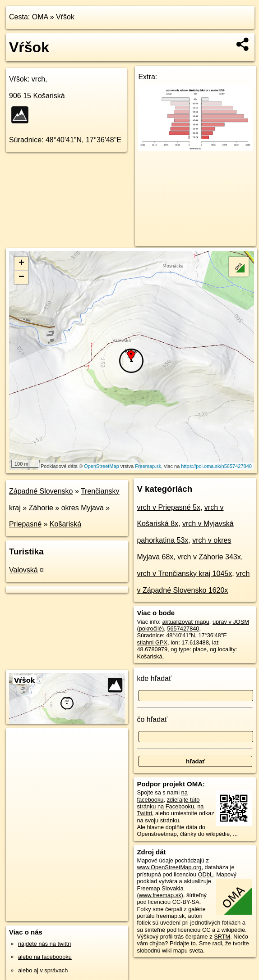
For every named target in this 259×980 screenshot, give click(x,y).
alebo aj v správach (43, 970)
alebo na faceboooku (45, 957)
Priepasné (25, 524)
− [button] (21, 277)
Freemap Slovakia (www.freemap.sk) (160, 892)
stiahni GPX (152, 642)
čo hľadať (152, 719)
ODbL (206, 874)
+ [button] (21, 263)
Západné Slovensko (41, 491)
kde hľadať (154, 678)
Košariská (65, 524)
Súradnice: (26, 140)
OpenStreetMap (102, 466)
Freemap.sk (148, 466)
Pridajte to (183, 943)
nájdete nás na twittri (44, 944)
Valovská (23, 570)
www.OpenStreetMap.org (169, 867)
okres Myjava (83, 508)
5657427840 (183, 628)
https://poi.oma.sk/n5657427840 (216, 466)
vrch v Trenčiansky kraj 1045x (184, 574)
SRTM (222, 937)
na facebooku (162, 796)
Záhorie (41, 508)
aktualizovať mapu (185, 622)
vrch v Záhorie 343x (209, 557)
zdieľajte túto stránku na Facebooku (168, 803)
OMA (40, 17)
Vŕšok (65, 17)
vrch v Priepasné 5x (169, 507)
